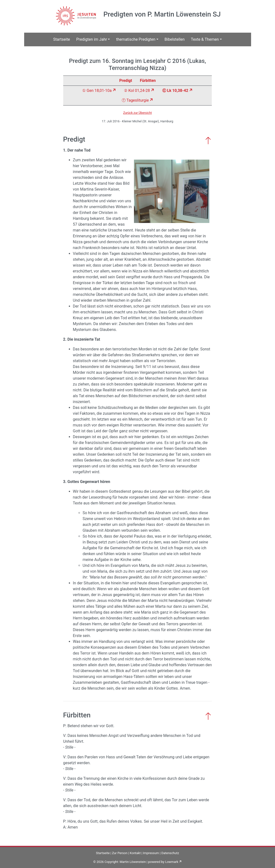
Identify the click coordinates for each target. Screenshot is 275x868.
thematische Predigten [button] (136, 39)
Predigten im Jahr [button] (92, 39)
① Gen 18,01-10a (97, 91)
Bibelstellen (174, 39)
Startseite (62, 39)
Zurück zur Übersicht (138, 113)
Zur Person (120, 853)
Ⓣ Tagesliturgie (135, 100)
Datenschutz (170, 853)
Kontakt (135, 853)
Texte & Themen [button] (205, 39)
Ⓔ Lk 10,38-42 (175, 91)
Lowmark (172, 862)
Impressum (151, 853)
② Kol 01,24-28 (137, 91)
